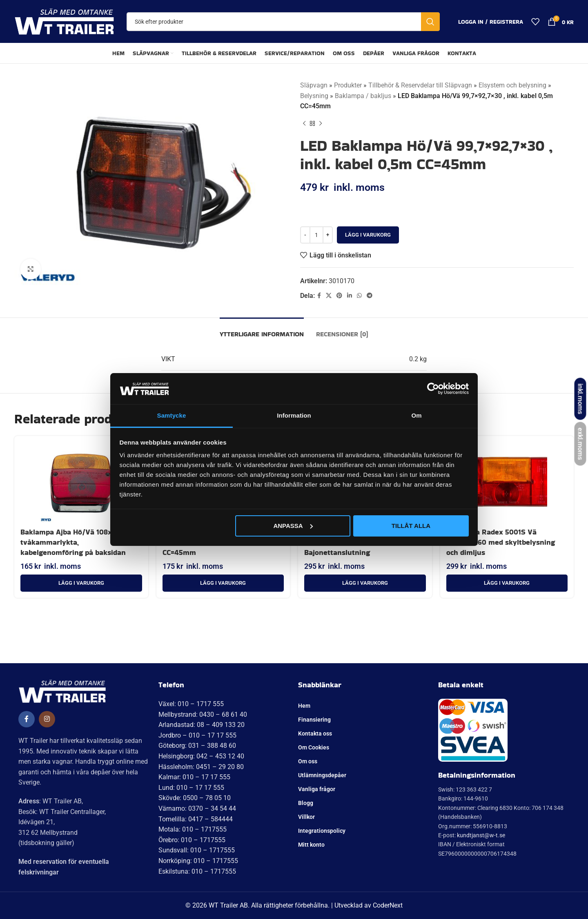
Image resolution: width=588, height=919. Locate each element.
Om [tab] (416, 415)
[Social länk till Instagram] (47, 719)
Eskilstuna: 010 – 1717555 (197, 871)
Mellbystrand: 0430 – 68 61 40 (203, 714)
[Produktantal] (316, 235)
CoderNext (388, 905)
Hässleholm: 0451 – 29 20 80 (201, 767)
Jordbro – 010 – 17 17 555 (197, 735)
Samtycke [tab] (172, 415)
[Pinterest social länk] (339, 296)
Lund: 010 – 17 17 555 (191, 788)
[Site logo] (64, 21)
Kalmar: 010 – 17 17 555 (194, 777)
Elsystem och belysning (512, 85)
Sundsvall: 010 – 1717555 (197, 850)
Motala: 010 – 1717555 (193, 829)
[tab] (262, 330)
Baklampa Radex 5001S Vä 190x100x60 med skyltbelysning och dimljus (501, 542)
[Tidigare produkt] (304, 124)
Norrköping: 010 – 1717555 (198, 861)
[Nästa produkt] (321, 124)
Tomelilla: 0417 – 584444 (196, 819)
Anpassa (293, 526)
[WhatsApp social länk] (359, 296)
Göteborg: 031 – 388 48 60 (197, 746)
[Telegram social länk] (370, 296)
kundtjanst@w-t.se (481, 835)
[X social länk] (329, 296)
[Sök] (283, 22)
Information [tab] (294, 415)
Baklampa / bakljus (363, 96)
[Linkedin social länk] (350, 296)
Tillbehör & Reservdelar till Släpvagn (420, 85)
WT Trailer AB (228, 905)
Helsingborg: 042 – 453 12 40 (201, 756)
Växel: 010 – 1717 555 (191, 704)
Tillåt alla (411, 526)
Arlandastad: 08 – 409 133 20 (202, 725)
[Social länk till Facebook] (319, 296)
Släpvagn (314, 85)
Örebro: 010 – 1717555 (192, 840)
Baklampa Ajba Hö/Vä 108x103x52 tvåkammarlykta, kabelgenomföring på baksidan (78, 542)
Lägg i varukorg (368, 235)
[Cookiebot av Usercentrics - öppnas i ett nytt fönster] (433, 389)
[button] (81, 583)
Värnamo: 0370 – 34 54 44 (197, 808)
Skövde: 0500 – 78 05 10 (195, 798)
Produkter (348, 85)
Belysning (314, 96)
